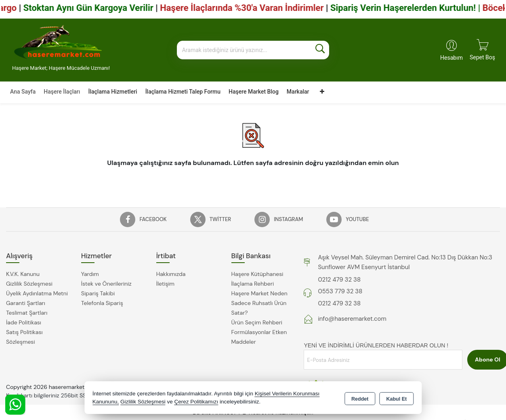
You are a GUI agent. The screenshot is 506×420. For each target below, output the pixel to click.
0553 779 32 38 (340, 291)
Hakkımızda (171, 274)
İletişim (165, 284)
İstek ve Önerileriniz (106, 284)
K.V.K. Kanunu (23, 274)
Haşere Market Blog (254, 92)
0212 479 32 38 (339, 280)
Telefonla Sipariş (102, 303)
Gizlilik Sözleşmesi (29, 284)
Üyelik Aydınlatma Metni (37, 293)
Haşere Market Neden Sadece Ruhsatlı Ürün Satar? (259, 303)
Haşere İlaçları (62, 92)
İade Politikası (24, 322)
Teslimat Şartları (27, 313)
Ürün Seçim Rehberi (257, 322)
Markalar (298, 92)
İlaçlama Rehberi (253, 284)
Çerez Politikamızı (196, 402)
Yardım (90, 274)
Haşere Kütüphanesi (257, 274)
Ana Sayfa (23, 92)
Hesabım (451, 58)
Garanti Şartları (26, 303)
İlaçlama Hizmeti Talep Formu (183, 92)
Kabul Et (396, 398)
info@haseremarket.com (352, 319)
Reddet (360, 398)
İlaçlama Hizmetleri (112, 92)
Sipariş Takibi (98, 293)
